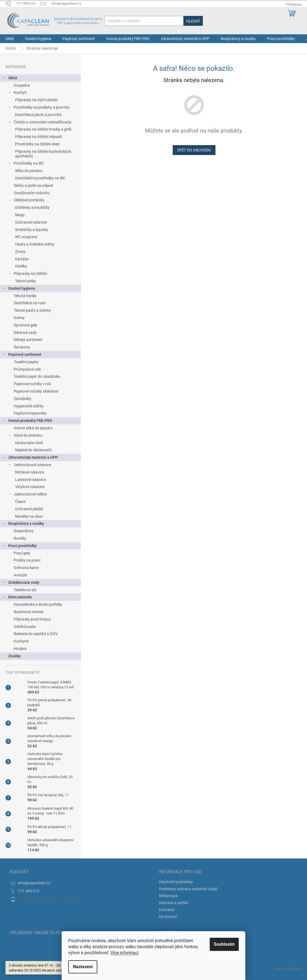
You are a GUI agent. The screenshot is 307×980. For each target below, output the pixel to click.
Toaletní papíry (26, 362)
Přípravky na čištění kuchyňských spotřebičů (43, 154)
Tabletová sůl (25, 590)
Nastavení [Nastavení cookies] (83, 967)
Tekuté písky (25, 281)
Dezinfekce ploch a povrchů (38, 115)
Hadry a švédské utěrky (35, 244)
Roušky (20, 538)
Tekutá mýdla (25, 296)
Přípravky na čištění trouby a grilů (43, 129)
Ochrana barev (26, 568)
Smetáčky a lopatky (32, 230)
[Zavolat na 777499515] (23, 3)
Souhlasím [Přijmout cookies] (224, 944)
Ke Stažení (168, 917)
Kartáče (22, 259)
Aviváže (20, 575)
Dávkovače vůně (29, 443)
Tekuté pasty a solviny (32, 310)
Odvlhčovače (25, 627)
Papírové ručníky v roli (32, 384)
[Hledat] (153, 21)
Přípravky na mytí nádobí (36, 100)
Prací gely (22, 553)
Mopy (20, 215)
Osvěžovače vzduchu (32, 193)
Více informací (124, 953)
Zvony (20, 252)
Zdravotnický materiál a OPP (30, 458)
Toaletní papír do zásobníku (37, 376)
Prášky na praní (27, 560)
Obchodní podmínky (176, 882)
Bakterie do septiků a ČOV (36, 634)
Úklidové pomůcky (26, 201)
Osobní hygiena (19, 289)
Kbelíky (21, 266)
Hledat (193, 21)
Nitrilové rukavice (30, 472)
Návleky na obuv (29, 516)
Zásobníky (22, 399)
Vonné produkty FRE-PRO (28, 421)
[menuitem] (10, 39)
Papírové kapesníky (30, 413)
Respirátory (24, 531)
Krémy (19, 318)
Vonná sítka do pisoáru (33, 428)
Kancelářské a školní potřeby (38, 604)
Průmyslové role (27, 369)
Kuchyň (17, 93)
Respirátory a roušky (23, 524)
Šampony (22, 347)
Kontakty (167, 910)
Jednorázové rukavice (30, 466)
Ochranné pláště (29, 509)
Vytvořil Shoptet (288, 968)
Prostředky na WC (26, 164)
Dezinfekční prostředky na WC (40, 178)
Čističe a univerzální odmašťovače (40, 123)
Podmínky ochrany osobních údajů (188, 889)
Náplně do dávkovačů (33, 450)
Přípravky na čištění (28, 274)
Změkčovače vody (21, 583)
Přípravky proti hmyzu (32, 619)
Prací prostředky (20, 547)
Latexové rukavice (30, 480)
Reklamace (168, 896)
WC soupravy (26, 237)
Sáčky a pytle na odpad (33, 185)
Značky (14, 656)
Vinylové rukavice (30, 487)
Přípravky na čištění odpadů (39, 137)
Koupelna (22, 85)
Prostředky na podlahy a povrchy (39, 108)
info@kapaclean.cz (34, 883)
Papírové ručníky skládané (36, 391)
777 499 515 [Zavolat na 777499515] (29, 891)
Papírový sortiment (22, 355)
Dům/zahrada (17, 598)
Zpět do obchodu (194, 150)
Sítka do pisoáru (29, 171)
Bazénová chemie (29, 612)
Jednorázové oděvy (28, 495)
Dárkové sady (25, 333)
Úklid (10, 79)
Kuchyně (21, 641)
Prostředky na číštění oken (37, 144)
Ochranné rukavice (31, 222)
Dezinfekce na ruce (30, 303)
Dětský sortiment (28, 340)
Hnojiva (20, 649)
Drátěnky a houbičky (32, 207)
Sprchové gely (25, 325)
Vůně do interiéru (25, 436)
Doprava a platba (174, 903)
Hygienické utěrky (29, 406)
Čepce (20, 502)
